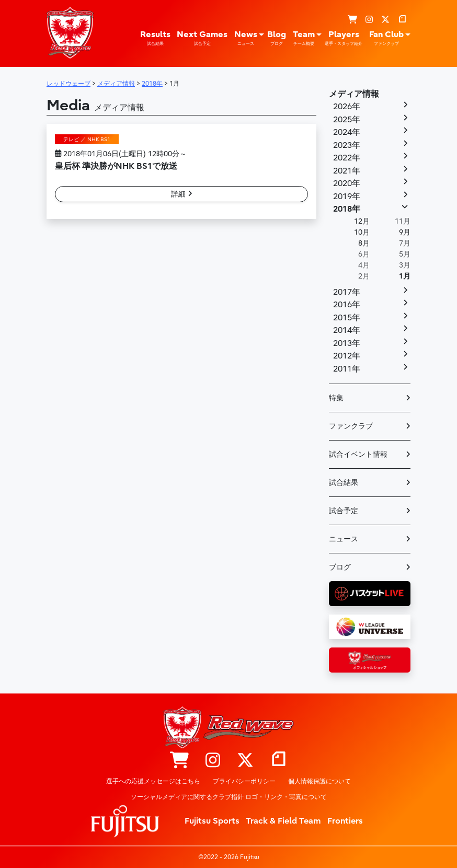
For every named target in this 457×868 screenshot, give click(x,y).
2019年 (347, 196)
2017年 (347, 292)
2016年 (347, 305)
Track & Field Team (283, 821)
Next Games (202, 38)
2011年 (347, 369)
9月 (405, 232)
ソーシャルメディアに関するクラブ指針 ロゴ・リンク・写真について (229, 797)
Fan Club (386, 38)
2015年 (347, 318)
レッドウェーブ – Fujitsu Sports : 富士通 (70, 32)
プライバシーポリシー (244, 781)
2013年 (347, 343)
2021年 (347, 171)
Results (155, 38)
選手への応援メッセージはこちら (153, 781)
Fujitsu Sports (212, 821)
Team (304, 38)
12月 (362, 221)
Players (344, 38)
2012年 (347, 356)
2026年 (347, 107)
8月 (364, 243)
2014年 (347, 330)
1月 (405, 276)
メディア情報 (354, 94)
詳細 (182, 194)
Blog (277, 38)
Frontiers (345, 821)
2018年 (347, 209)
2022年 (347, 158)
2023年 (347, 145)
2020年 (347, 183)
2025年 (347, 120)
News (246, 38)
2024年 (347, 132)
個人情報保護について (319, 781)
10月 (362, 232)
